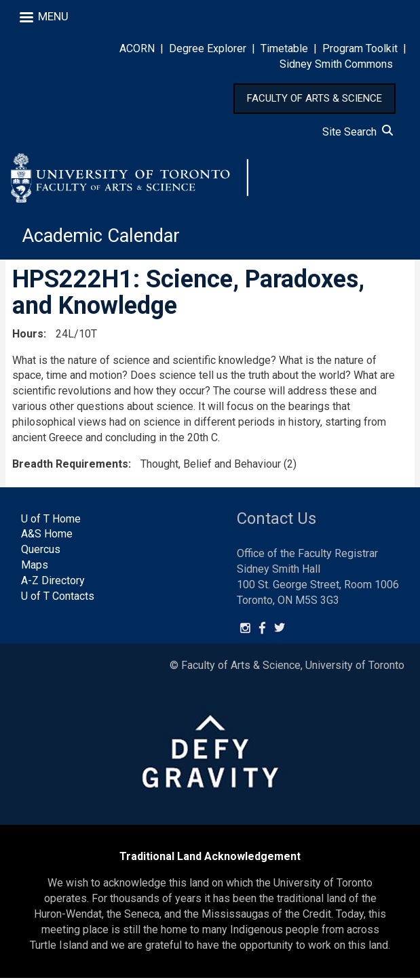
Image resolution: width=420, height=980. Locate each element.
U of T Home (51, 521)
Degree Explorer (208, 48)
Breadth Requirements (70, 466)
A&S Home (47, 536)
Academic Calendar (103, 238)
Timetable (284, 48)
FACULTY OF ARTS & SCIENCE (314, 98)
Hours (28, 336)
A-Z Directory (53, 583)
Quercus (41, 552)
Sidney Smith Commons (336, 64)
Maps (35, 567)
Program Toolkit (360, 48)
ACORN (137, 48)
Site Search (358, 132)
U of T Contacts (58, 598)
